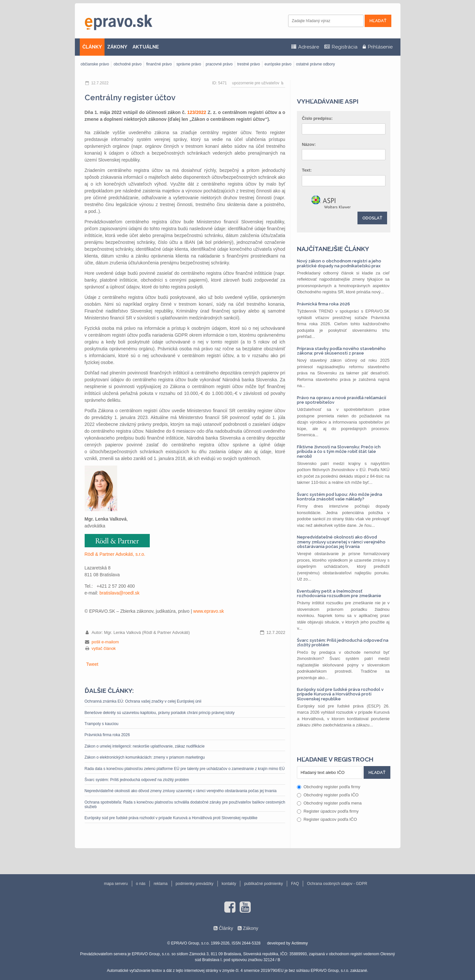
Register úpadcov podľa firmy (328, 811)
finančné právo (159, 64)
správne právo (189, 64)
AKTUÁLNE (146, 47)
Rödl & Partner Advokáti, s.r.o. (115, 554)
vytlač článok (104, 648)
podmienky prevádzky (195, 884)
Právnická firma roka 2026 (107, 735)
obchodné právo (128, 64)
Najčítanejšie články (333, 249)
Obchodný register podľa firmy (328, 787)
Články (226, 928)
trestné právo (248, 64)
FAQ (295, 884)
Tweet (92, 664)
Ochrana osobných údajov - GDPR (337, 884)
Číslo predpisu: (317, 118)
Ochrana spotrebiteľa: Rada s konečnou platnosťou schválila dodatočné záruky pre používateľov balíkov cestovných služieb (185, 805)
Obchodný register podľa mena (329, 803)
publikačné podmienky (264, 884)
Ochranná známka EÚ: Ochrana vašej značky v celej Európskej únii (143, 701)
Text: (307, 170)
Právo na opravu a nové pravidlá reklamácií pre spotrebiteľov (342, 400)
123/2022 (197, 112)
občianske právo (95, 64)
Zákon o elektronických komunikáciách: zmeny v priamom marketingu (145, 757)
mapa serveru (116, 884)
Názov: (309, 144)
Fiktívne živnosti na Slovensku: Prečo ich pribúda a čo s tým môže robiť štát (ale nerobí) (339, 452)
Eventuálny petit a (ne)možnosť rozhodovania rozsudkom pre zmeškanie (339, 593)
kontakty (229, 884)
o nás (141, 884)
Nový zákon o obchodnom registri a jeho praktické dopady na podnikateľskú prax (339, 263)
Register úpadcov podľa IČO (327, 819)
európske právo (278, 64)
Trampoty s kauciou (102, 724)
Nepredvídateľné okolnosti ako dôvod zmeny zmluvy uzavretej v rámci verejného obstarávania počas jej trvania (181, 791)
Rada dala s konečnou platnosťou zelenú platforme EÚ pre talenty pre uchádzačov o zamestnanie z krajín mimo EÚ (185, 769)
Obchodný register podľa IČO (328, 795)
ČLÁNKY (92, 47)
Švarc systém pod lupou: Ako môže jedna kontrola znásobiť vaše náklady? (340, 497)
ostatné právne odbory (315, 64)
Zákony (251, 928)
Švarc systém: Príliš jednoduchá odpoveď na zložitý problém (137, 780)
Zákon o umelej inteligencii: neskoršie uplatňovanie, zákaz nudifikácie (145, 746)
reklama (161, 884)
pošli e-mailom (105, 642)
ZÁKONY (117, 47)
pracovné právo (219, 64)
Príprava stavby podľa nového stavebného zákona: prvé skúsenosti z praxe (341, 351)
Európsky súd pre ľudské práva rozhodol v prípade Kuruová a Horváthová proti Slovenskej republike (171, 818)
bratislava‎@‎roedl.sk (119, 593)
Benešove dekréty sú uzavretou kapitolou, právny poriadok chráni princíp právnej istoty (160, 713)
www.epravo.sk (209, 611)
